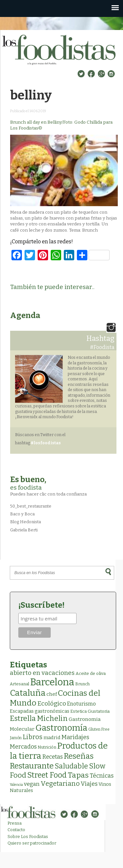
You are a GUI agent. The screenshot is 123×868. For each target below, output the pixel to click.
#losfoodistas (46, 443)
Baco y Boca (22, 514)
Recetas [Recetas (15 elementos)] (53, 757)
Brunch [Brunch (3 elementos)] (82, 684)
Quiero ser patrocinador (32, 843)
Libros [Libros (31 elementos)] (33, 737)
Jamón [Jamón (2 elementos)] (16, 738)
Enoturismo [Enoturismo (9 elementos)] (81, 704)
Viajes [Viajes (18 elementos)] (89, 784)
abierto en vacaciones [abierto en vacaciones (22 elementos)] (42, 673)
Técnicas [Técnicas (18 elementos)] (102, 776)
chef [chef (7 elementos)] (52, 694)
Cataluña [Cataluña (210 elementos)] (28, 693)
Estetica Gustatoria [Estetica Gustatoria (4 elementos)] (90, 711)
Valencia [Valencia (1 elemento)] (16, 785)
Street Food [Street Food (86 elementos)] (47, 775)
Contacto (16, 830)
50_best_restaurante (31, 506)
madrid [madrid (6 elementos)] (52, 738)
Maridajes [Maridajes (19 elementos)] (75, 737)
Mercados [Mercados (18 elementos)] (23, 747)
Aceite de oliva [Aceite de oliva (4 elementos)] (91, 673)
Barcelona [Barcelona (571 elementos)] (52, 682)
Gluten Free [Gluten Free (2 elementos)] (99, 729)
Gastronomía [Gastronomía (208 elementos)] (61, 728)
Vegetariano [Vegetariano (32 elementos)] (60, 784)
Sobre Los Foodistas (28, 837)
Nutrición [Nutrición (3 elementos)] (47, 747)
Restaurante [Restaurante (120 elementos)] (32, 766)
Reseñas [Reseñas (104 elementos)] (79, 756)
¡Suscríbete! (41, 605)
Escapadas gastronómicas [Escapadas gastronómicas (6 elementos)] (40, 711)
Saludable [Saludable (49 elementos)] (71, 766)
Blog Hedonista (26, 522)
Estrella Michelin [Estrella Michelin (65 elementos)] (39, 718)
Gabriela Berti (24, 530)
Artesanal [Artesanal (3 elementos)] (19, 684)
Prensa (15, 823)
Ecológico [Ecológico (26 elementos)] (52, 703)
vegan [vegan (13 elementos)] (32, 784)
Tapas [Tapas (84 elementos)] (78, 775)
